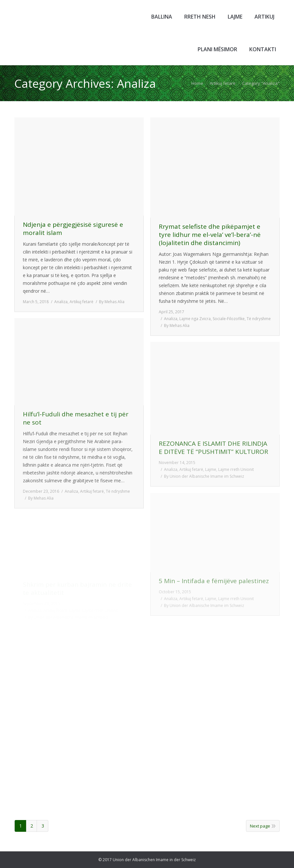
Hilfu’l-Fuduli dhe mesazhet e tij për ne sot (76, 418)
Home (197, 83)
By (112, 302)
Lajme (211, 469)
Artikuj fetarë (223, 83)
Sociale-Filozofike (229, 319)
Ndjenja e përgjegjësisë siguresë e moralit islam (73, 229)
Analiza (61, 302)
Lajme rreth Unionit (236, 469)
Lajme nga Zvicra (195, 319)
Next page (260, 826)
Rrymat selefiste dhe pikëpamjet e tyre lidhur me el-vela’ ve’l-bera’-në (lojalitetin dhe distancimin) (210, 235)
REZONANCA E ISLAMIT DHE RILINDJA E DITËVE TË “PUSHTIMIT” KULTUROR (213, 448)
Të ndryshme (259, 319)
